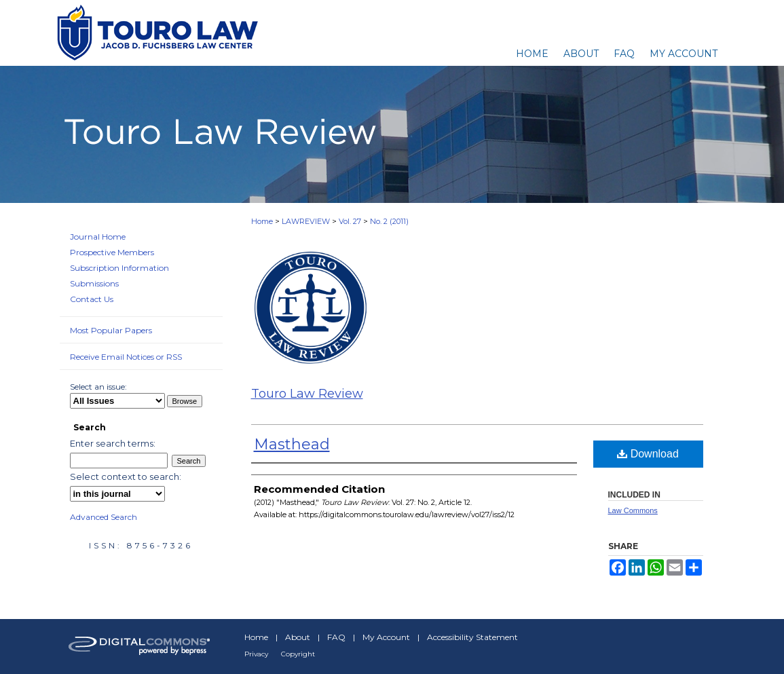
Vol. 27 (350, 221)
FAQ (336, 637)
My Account (386, 637)
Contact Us (92, 299)
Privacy (256, 654)
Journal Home (98, 237)
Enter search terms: (113, 443)
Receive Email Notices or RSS (126, 357)
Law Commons (633, 510)
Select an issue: (98, 387)
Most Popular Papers (111, 330)
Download (648, 454)
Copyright (298, 654)
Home (262, 221)
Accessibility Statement (472, 637)
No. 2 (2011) (389, 221)
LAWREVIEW (306, 221)
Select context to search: (126, 476)
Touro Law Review (307, 394)
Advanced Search (104, 517)
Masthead (292, 444)
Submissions (94, 283)
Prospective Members (112, 252)
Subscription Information (119, 268)
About (298, 637)
